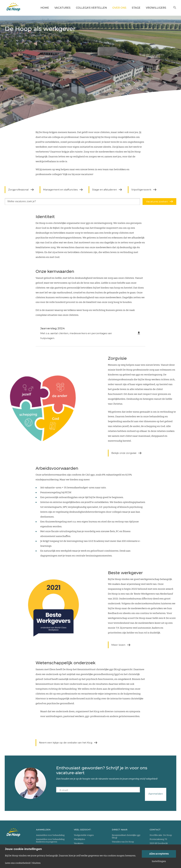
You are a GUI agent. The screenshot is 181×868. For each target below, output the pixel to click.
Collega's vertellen (91, 8)
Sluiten (36, 863)
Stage (136, 8)
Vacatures (62, 8)
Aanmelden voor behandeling (50, 835)
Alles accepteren (159, 854)
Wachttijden (79, 839)
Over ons (119, 8)
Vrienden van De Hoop (123, 842)
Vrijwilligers (156, 8)
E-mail (64, 790)
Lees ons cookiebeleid (18, 863)
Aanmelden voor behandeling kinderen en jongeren (50, 840)
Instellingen (159, 861)
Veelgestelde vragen (84, 835)
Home (45, 8)
